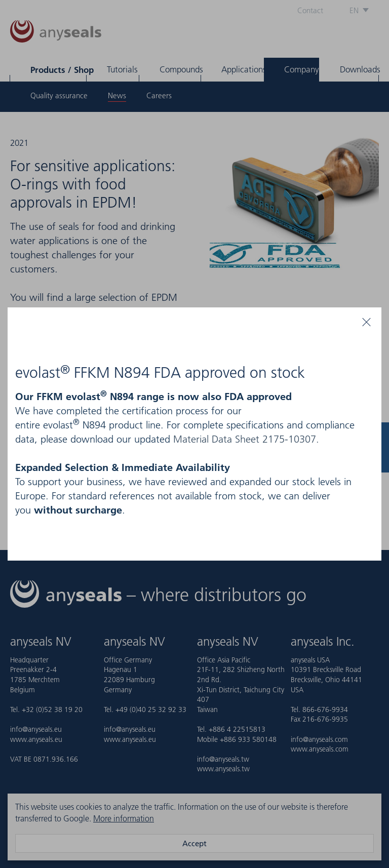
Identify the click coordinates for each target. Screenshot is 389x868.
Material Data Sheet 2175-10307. (246, 439)
